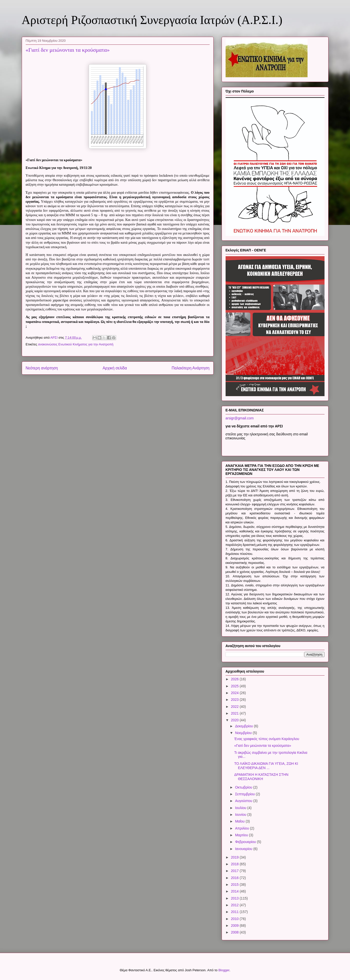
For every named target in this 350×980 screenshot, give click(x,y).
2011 (235, 912)
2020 (235, 720)
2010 (235, 919)
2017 (235, 871)
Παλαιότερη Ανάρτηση (191, 368)
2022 (235, 707)
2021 (235, 713)
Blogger (224, 970)
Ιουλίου (241, 808)
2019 (235, 857)
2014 (235, 891)
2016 (235, 878)
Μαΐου (240, 821)
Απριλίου (243, 828)
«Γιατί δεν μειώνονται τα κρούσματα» (263, 746)
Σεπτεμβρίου (245, 794)
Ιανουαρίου (244, 849)
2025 (235, 686)
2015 (235, 885)
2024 (235, 693)
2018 (235, 864)
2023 (235, 700)
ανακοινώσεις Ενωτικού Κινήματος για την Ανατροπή (76, 344)
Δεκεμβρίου (244, 726)
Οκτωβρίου (244, 787)
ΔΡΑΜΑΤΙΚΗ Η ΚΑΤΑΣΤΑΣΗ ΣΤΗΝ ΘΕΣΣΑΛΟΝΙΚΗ (261, 777)
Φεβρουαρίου (246, 842)
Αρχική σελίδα (115, 368)
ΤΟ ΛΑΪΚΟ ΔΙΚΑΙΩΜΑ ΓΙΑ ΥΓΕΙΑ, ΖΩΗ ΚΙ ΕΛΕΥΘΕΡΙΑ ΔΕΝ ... (266, 766)
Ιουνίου (241, 815)
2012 (235, 905)
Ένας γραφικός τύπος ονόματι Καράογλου (267, 739)
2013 (235, 898)
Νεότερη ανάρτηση (42, 368)
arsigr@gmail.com (240, 418)
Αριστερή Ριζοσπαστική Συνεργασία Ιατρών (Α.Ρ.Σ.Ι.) (152, 20)
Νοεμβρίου (244, 733)
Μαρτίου (242, 835)
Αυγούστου (244, 801)
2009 (235, 926)
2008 (235, 932)
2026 (235, 679)
